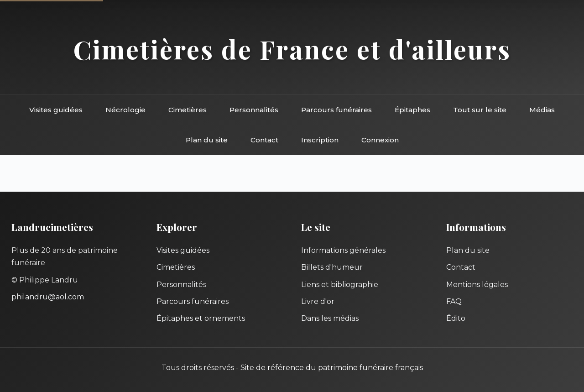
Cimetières (188, 110)
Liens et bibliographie (340, 285)
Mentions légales (477, 285)
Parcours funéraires (336, 110)
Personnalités (254, 110)
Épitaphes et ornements (201, 318)
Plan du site (207, 140)
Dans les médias (330, 318)
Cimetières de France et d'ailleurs (292, 49)
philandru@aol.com (48, 297)
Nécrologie (125, 110)
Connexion (380, 140)
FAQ (454, 301)
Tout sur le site (480, 110)
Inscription (320, 140)
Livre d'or (318, 301)
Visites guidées (56, 110)
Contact (264, 140)
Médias (542, 110)
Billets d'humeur (332, 267)
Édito (456, 318)
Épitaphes (412, 110)
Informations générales (343, 250)
